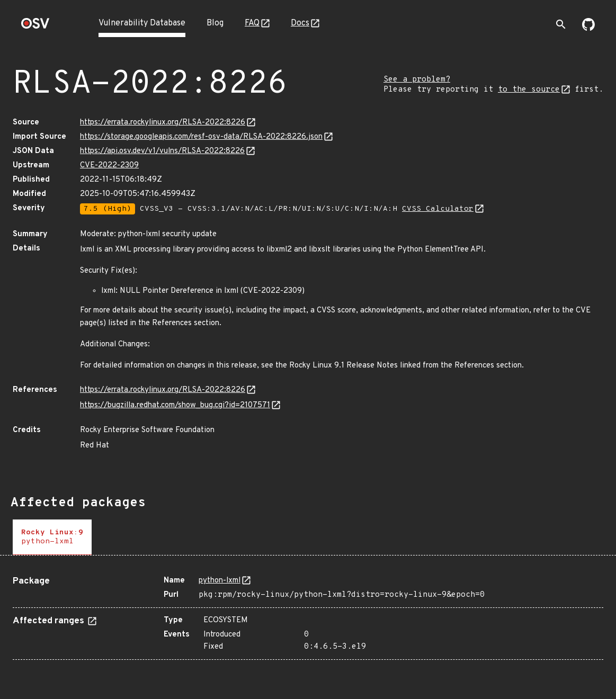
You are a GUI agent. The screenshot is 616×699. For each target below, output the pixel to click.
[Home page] (35, 27)
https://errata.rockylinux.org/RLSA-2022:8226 (163, 123)
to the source (529, 90)
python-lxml (220, 581)
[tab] (52, 537)
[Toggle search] (561, 24)
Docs (300, 23)
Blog (215, 23)
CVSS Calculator (438, 209)
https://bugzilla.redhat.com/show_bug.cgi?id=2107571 (175, 405)
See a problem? (417, 80)
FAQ (252, 23)
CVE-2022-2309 (109, 165)
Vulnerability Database (142, 23)
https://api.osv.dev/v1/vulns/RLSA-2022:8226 (162, 151)
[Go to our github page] (588, 29)
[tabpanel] (308, 614)
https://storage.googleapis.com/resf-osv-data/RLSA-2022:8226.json (201, 137)
